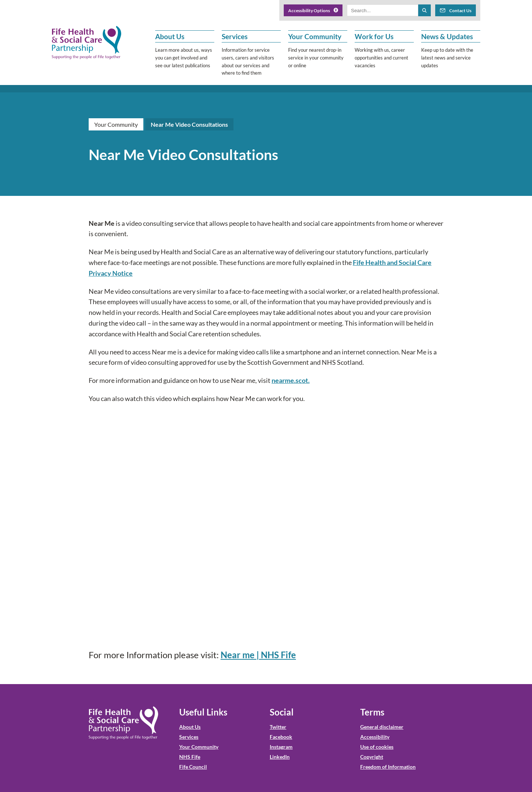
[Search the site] (424, 10)
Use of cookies (377, 747)
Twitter (278, 727)
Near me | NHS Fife (258, 655)
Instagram (281, 747)
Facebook (281, 737)
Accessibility (375, 737)
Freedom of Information (388, 767)
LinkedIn (280, 757)
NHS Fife (190, 757)
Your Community (116, 124)
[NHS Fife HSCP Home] (123, 723)
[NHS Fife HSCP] (86, 43)
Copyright (372, 757)
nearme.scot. (291, 380)
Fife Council (193, 767)
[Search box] (383, 10)
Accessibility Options (313, 11)
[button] (185, 54)
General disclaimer (382, 727)
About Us (190, 727)
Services (189, 737)
